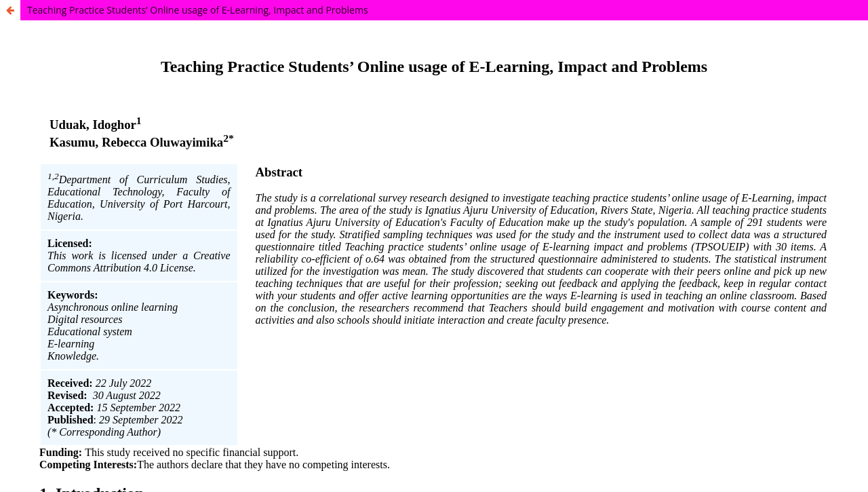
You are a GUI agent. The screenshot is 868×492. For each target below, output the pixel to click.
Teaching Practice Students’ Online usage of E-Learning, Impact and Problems (198, 10)
